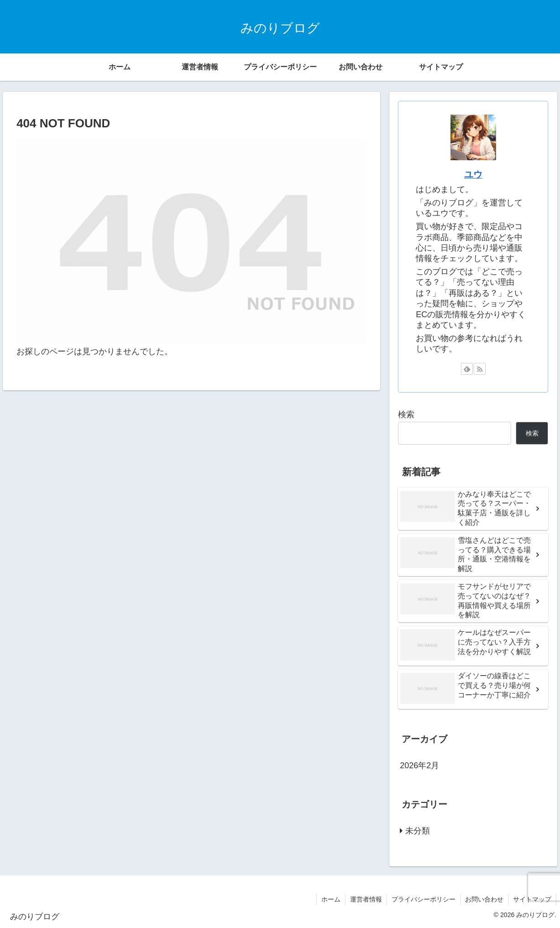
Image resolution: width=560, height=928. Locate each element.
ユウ (473, 174)
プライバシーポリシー (424, 899)
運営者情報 (366, 899)
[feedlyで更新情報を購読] (467, 369)
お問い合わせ (484, 899)
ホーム (331, 899)
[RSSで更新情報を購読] (480, 369)
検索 (406, 414)
